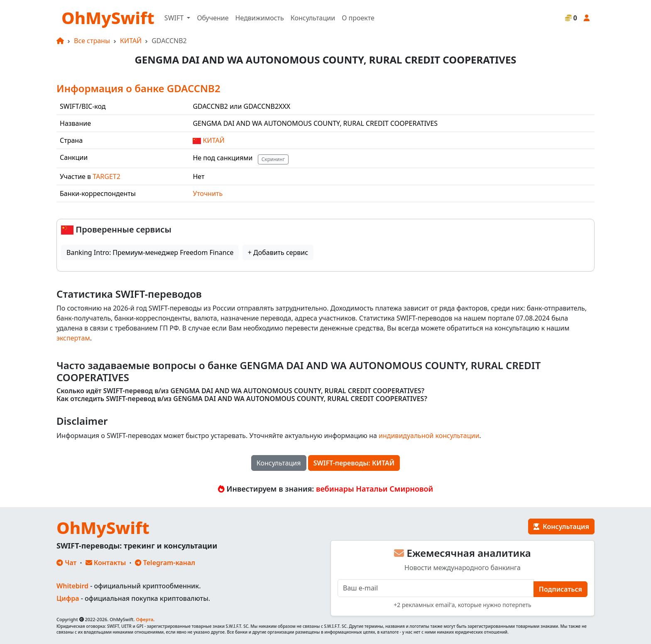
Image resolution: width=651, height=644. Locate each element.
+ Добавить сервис (278, 252)
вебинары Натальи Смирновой (374, 489)
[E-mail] (436, 588)
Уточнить (208, 193)
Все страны (92, 41)
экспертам (73, 338)
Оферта (144, 619)
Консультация (279, 463)
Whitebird (72, 586)
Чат (66, 563)
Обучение (213, 18)
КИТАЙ (131, 41)
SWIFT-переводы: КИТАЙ (354, 463)
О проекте (358, 18)
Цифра (68, 598)
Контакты (106, 563)
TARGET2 (106, 176)
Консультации (313, 18)
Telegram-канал (165, 563)
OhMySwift (108, 18)
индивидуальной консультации (429, 436)
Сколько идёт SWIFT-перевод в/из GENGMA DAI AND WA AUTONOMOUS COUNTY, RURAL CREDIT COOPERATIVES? (240, 391)
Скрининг (273, 159)
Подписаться (560, 589)
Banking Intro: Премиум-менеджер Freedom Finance (150, 252)
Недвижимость (260, 18)
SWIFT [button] (175, 18)
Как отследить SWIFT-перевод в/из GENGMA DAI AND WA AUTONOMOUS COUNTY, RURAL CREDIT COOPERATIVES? (242, 399)
